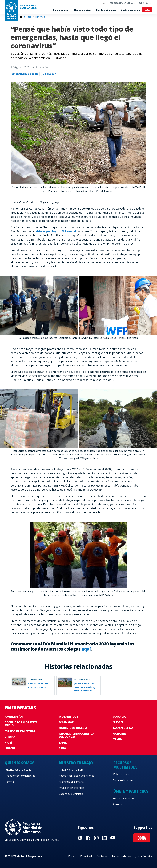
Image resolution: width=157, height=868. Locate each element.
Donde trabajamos (106, 10)
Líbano (10, 748)
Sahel (63, 742)
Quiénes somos (61, 10)
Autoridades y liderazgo (18, 770)
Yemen (118, 739)
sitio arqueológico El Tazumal (56, 231)
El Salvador (49, 74)
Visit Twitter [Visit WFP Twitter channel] (80, 838)
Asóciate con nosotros (126, 798)
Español (144, 3)
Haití (8, 742)
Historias (40, 17)
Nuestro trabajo (83, 10)
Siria (62, 748)
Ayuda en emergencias (72, 788)
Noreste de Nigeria (73, 728)
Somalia (119, 716)
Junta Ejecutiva (144, 856)
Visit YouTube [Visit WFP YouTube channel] (113, 838)
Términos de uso (121, 856)
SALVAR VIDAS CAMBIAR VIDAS (29, 7)
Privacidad (86, 856)
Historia (9, 782)
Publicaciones (121, 774)
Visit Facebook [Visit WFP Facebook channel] (88, 838)
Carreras (118, 804)
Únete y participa (130, 10)
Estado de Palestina (20, 731)
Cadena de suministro (71, 794)
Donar (72, 856)
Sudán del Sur (124, 728)
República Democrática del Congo (77, 735)
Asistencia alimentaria (71, 782)
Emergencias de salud (25, 74)
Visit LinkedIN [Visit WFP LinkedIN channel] (104, 838)
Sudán (118, 722)
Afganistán (14, 716)
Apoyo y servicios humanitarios (77, 776)
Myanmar (66, 722)
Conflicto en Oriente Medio (21, 724)
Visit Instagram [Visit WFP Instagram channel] (96, 838)
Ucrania (120, 734)
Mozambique (68, 716)
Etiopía (10, 737)
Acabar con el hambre (71, 770)
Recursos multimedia (121, 3)
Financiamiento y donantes (20, 776)
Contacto (102, 856)
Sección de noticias (124, 780)
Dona (147, 10)
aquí (86, 649)
